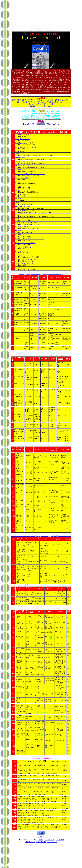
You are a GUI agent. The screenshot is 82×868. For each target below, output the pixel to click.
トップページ (52, 842)
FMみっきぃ (52, 124)
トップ (41, 837)
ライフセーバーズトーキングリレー (25, 243)
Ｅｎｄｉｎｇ (19, 182)
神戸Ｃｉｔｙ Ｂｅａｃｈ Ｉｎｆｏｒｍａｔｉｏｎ (29, 223)
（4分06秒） (33, 147)
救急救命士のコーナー (21, 227)
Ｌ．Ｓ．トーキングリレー (23, 178)
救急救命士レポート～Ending (23, 166)
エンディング (19, 251)
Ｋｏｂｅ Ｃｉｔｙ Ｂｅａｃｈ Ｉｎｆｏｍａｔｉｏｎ (30, 174)
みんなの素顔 (41, 842)
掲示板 (41, 840)
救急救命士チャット (21, 143)
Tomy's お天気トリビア (22, 147)
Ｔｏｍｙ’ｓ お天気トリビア (24, 247)
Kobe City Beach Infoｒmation (24, 162)
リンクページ (30, 842)
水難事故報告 (19, 198)
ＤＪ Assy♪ (48, 106)
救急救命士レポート (21, 190)
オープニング (19, 135)
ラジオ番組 (60, 840)
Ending (17, 151)
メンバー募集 (50, 840)
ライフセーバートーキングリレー (25, 210)
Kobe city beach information (22, 139)
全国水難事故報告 (20, 158)
